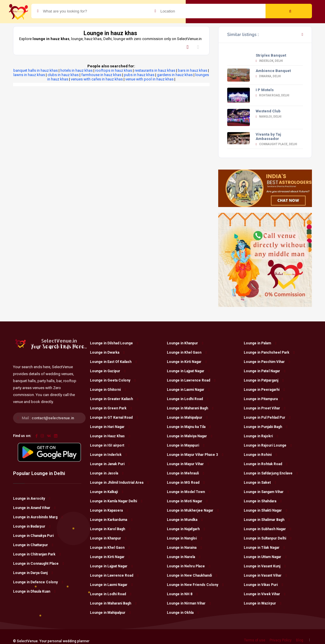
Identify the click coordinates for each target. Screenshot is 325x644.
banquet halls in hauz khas (36, 70)
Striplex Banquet (271, 55)
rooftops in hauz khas (114, 70)
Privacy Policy (281, 640)
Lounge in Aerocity (32, 499)
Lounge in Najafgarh (186, 529)
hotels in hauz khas (76, 70)
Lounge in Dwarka (107, 352)
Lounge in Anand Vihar (34, 508)
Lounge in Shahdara (263, 501)
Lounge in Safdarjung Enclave (271, 473)
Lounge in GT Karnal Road (114, 418)
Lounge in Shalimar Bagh (267, 520)
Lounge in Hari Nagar (110, 427)
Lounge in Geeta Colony (113, 380)
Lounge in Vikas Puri (263, 585)
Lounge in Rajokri (261, 436)
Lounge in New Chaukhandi (192, 575)
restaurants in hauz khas (155, 70)
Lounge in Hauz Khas (110, 436)
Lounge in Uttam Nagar (265, 557)
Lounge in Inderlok (108, 455)
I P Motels (265, 90)
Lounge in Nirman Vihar (189, 603)
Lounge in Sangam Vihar (266, 492)
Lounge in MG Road (186, 483)
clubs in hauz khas (63, 75)
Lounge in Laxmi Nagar (111, 585)
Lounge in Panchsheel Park (269, 352)
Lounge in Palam (260, 343)
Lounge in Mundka (185, 520)
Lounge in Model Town (188, 492)
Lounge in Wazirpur (262, 603)
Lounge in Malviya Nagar (189, 436)
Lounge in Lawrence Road (114, 575)
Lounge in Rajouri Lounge (268, 445)
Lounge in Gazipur (108, 371)
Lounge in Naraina (184, 548)
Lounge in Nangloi (184, 538)
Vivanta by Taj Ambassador (268, 136)
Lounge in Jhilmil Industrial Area (119, 483)
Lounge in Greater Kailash (114, 399)
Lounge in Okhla (183, 613)
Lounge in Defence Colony (38, 582)
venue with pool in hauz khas (149, 79)
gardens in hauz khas (175, 75)
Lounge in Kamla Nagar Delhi (116, 501)
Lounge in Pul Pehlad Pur (267, 418)
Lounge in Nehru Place (188, 566)
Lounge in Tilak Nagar (264, 548)
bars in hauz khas (193, 70)
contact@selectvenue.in (53, 418)
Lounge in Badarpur (32, 526)
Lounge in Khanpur (108, 538)
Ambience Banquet (273, 71)
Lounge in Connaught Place (38, 564)
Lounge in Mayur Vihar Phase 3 (195, 455)
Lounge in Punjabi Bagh (266, 427)
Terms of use (255, 640)
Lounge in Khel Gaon (110, 548)
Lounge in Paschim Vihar (267, 362)
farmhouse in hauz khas (101, 75)
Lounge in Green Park (111, 408)
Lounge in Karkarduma (111, 520)
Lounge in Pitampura (263, 399)
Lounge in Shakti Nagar (265, 510)
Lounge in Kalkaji (106, 492)
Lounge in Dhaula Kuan (34, 591)
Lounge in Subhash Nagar (267, 529)
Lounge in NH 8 (182, 594)
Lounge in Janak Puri (110, 464)
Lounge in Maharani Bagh (113, 603)
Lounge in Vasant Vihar (265, 575)
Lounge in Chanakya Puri (36, 536)
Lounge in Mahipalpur (110, 613)
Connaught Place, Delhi (276, 144)
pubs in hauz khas (139, 75)
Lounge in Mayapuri (186, 445)
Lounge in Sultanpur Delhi (268, 538)
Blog (300, 640)
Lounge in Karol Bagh (110, 529)
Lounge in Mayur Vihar (188, 464)
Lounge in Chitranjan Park (37, 554)
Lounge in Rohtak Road (266, 464)
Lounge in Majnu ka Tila (189, 427)
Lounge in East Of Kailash (113, 362)
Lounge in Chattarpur (33, 545)
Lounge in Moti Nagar (187, 501)
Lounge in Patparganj (264, 380)
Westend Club (268, 111)
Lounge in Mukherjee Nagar (193, 510)
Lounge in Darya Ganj (33, 573)
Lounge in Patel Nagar (264, 371)
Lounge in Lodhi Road (111, 594)
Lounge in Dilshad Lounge (114, 343)
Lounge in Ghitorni (108, 390)
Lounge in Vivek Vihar (264, 594)
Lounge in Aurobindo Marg (38, 517)
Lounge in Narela (184, 557)
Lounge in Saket (260, 483)
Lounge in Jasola (107, 473)
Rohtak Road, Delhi (272, 95)
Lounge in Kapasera (109, 510)
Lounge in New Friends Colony (195, 585)
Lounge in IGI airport (110, 445)
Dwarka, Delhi (268, 76)
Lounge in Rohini (260, 455)
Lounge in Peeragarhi (264, 390)
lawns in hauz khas (29, 75)
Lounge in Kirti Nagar (110, 557)
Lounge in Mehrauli (185, 473)
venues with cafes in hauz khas (97, 79)
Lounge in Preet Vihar (264, 408)
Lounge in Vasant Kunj (265, 566)
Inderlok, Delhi (269, 61)
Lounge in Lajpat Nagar (111, 566)
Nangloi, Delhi (269, 117)
